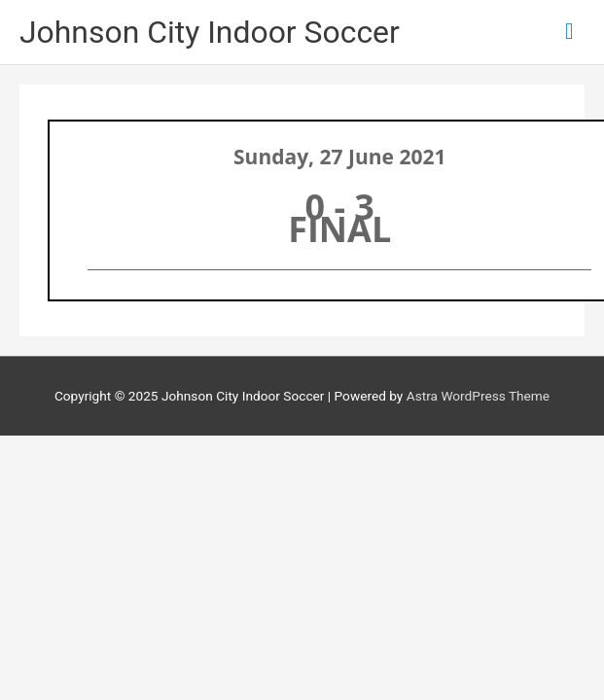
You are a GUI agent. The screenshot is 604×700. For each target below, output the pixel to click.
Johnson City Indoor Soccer (210, 32)
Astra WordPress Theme (478, 396)
